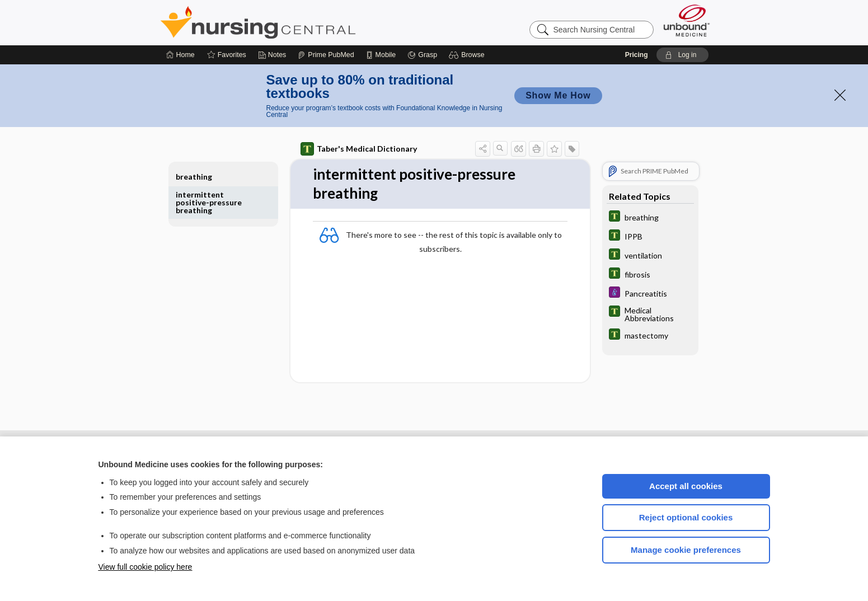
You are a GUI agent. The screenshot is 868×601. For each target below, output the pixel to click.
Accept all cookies (686, 486)
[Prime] (326, 55)
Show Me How (558, 95)
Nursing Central (300, 22)
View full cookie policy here (146, 567)
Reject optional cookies (686, 517)
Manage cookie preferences (686, 550)
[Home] (180, 55)
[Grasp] (422, 55)
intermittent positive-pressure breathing (209, 202)
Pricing (637, 55)
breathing (194, 177)
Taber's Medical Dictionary (359, 149)
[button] (468, 55)
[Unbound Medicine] (687, 20)
